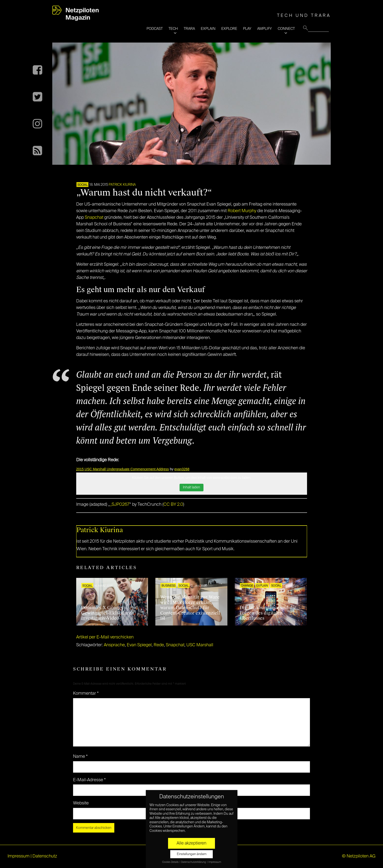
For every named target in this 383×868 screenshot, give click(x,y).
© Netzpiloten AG (359, 856)
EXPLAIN (208, 29)
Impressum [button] (215, 862)
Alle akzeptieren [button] (191, 843)
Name (80, 757)
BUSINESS (168, 586)
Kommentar (86, 693)
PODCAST (155, 29)
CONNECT (286, 29)
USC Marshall (200, 645)
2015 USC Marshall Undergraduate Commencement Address (123, 469)
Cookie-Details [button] (171, 862)
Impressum (19, 856)
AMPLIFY (265, 29)
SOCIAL (82, 185)
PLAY (247, 29)
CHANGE (247, 586)
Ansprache (114, 645)
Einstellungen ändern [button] (192, 854)
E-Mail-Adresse (89, 780)
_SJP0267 (120, 505)
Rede (159, 645)
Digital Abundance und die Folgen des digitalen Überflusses (268, 613)
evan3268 (182, 469)
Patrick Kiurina (122, 185)
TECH (173, 29)
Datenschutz (45, 856)
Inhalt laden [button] (191, 487)
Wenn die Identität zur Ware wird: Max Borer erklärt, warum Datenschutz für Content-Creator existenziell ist (190, 608)
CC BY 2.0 (173, 505)
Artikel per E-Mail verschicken (105, 637)
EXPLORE (229, 29)
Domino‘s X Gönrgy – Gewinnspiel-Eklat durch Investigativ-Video (107, 613)
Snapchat (95, 218)
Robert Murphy (242, 211)
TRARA (189, 29)
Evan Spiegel (139, 645)
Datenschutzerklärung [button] (194, 862)
